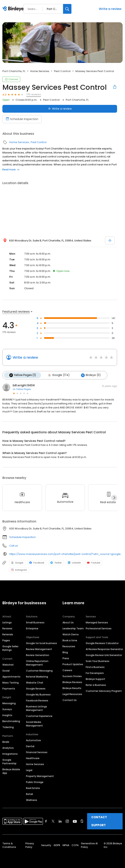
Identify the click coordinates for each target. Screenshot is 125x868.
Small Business (35, 622)
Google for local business (41, 643)
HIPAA (66, 845)
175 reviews (34, 94)
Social (6, 671)
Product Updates (73, 664)
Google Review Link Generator (104, 655)
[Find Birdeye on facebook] (46, 821)
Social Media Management (34, 724)
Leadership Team (73, 628)
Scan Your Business (98, 661)
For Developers (95, 673)
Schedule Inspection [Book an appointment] (22, 119)
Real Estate (33, 788)
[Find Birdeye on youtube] (75, 821)
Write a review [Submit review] (60, 109)
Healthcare (33, 758)
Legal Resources (72, 694)
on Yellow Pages (22, 389)
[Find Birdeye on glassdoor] (82, 821)
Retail (29, 794)
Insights (7, 715)
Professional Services (99, 628)
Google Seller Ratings (10, 648)
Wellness (32, 800)
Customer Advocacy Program (104, 691)
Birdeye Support (95, 679)
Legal (29, 770)
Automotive (33, 740)
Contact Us (70, 700)
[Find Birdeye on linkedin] (60, 821)
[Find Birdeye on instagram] (67, 821)
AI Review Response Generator (104, 649)
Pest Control (62, 71)
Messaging (9, 703)
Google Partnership (9, 762)
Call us (14, 546)
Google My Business (38, 695)
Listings (7, 622)
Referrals (8, 634)
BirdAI (6, 742)
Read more (11, 169)
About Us (68, 622)
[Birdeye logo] (14, 9)
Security (46, 845)
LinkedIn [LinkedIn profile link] (74, 563)
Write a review (110, 9)
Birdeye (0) (91, 375)
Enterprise (32, 628)
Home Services (40, 71)
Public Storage (35, 782)
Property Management (40, 776)
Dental (30, 746)
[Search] (67, 9)
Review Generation (38, 655)
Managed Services (97, 622)
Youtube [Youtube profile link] (94, 563)
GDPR (57, 845)
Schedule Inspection (23, 537)
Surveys (7, 709)
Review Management (39, 649)
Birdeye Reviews (72, 682)
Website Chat (35, 683)
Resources (69, 646)
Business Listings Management (37, 708)
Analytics (8, 748)
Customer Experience (39, 716)
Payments (9, 689)
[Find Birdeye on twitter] (53, 821)
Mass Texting (11, 683)
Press (66, 658)
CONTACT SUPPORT (99, 821)
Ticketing (8, 727)
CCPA (75, 845)
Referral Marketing (37, 677)
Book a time (70, 640)
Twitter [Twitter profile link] (56, 563)
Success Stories (72, 676)
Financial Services (37, 752)
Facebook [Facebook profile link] (37, 563)
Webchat (8, 665)
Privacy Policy (30, 845)
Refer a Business (96, 685)
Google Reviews (36, 689)
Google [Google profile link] (17, 563)
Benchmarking (11, 721)
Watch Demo (71, 634)
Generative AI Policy (89, 845)
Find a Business (95, 667)
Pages (6, 640)
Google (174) (58, 375)
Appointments (11, 677)
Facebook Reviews (37, 701)
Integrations (10, 754)
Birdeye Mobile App (11, 771)
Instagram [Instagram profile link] (19, 570)
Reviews (7, 628)
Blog (65, 652)
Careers (67, 670)
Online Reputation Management (37, 663)
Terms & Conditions (9, 845)
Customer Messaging (39, 671)
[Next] (114, 498)
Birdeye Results (72, 688)
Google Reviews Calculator (102, 643)
